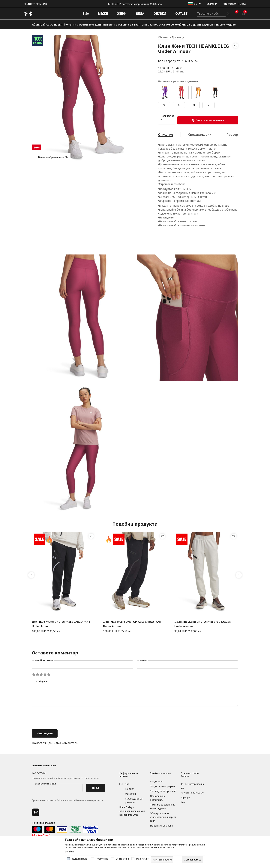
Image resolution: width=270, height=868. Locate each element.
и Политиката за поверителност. (88, 800)
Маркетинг (142, 859)
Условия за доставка (161, 826)
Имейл (143, 660)
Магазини (130, 794)
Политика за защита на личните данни (163, 807)
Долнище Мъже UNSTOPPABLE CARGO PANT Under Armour (61, 624)
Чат (127, 784)
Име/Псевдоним (44, 660)
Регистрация (229, 4)
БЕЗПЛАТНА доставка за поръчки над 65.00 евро (135, 4)
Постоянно (102, 859)
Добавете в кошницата (208, 120)
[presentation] (60, 718)
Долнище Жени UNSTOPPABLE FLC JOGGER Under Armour (202, 624)
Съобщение (41, 682)
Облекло (164, 37)
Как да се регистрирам (162, 786)
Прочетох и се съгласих (68, 800)
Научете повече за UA (192, 793)
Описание (166, 135)
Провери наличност (242, 135)
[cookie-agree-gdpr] (193, 860)
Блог (183, 802)
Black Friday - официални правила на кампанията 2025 (132, 811)
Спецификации (200, 135)
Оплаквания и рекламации (158, 798)
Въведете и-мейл (45, 784)
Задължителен (80, 859)
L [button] (208, 105)
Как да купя (156, 781)
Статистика (122, 859)
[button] (236, 53)
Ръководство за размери (134, 801)
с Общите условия (64, 800)
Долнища (178, 37)
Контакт (129, 789)
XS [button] (164, 105)
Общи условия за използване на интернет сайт (163, 817)
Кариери (185, 798)
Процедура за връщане (163, 791)
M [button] (194, 105)
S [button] (179, 105)
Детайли (69, 852)
